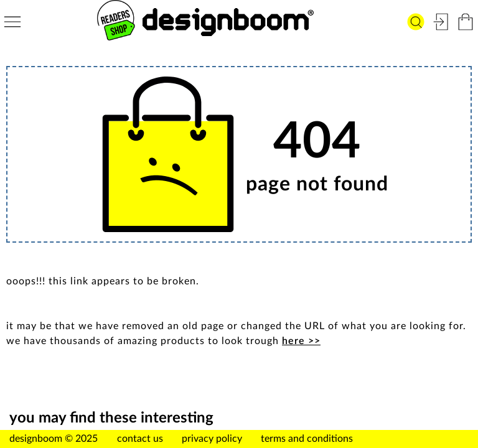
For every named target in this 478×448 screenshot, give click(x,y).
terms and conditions (307, 439)
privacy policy (212, 439)
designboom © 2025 (54, 439)
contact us (140, 439)
